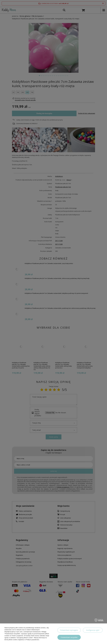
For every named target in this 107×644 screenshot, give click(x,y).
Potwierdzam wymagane (69, 630)
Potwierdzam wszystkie (69, 637)
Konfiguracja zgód (93, 630)
